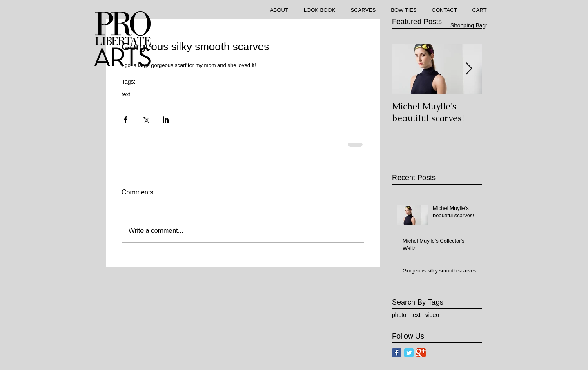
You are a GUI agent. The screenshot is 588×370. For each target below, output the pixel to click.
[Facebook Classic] (397, 353)
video (432, 315)
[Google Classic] (421, 353)
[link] (473, 25)
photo (399, 315)
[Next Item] (469, 69)
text (126, 94)
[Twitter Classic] (409, 353)
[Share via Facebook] (126, 119)
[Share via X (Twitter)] (146, 119)
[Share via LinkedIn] (166, 119)
